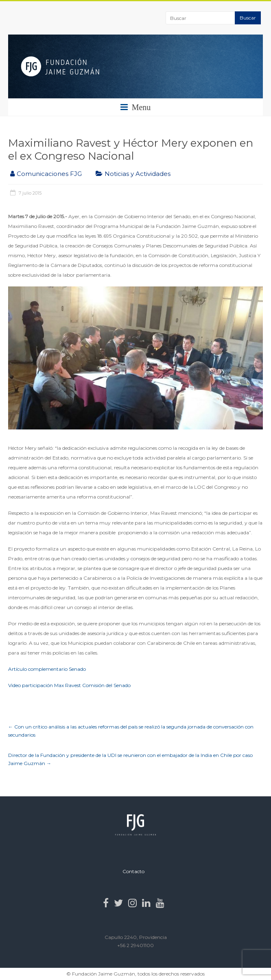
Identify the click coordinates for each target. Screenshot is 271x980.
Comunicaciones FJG (49, 174)
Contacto (133, 871)
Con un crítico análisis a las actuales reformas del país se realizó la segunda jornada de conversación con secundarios (131, 731)
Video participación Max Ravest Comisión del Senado (69, 685)
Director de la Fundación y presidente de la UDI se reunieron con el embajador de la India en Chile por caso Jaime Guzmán (130, 759)
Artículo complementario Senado (47, 669)
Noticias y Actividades (138, 174)
